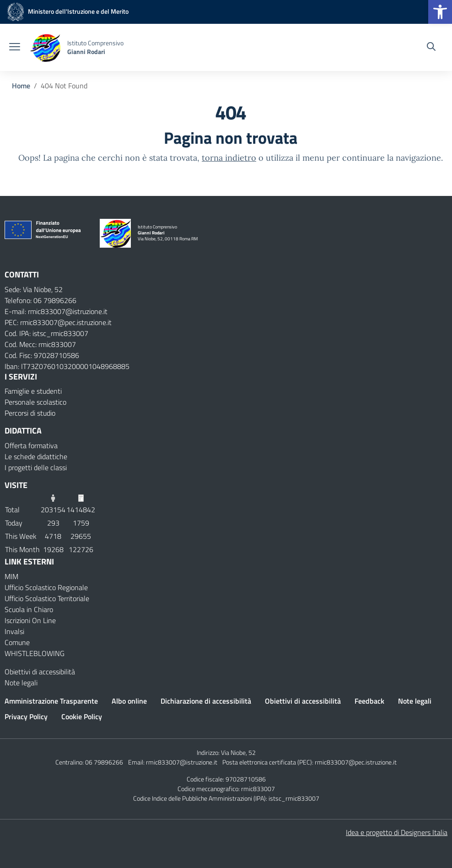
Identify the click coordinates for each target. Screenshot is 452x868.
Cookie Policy (82, 716)
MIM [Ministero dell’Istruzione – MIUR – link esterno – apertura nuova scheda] (11, 576)
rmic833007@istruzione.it (182, 762)
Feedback (369, 701)
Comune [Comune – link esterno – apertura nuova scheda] (17, 642)
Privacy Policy (26, 716)
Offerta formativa (31, 445)
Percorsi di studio (30, 413)
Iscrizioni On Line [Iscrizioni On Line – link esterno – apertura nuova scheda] (30, 620)
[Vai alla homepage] (45, 47)
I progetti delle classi (36, 467)
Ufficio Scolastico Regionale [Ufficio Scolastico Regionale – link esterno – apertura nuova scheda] (46, 587)
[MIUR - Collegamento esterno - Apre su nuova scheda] (67, 11)
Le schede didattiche (36, 456)
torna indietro (229, 158)
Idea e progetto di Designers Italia (397, 832)
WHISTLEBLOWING (35, 653)
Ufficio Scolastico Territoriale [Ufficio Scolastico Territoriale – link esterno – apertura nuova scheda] (47, 598)
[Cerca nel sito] (431, 48)
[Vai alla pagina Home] (21, 86)
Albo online (129, 701)
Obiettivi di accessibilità (40, 672)
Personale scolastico (35, 402)
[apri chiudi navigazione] (15, 48)
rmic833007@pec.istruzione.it (356, 762)
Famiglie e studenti (33, 391)
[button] (440, 12)
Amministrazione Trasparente (51, 701)
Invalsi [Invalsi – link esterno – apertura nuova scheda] (14, 631)
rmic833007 (258, 789)
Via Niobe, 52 (238, 752)
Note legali (21, 683)
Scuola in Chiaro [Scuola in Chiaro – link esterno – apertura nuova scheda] (29, 609)
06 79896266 (104, 762)
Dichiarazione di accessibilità (206, 701)
